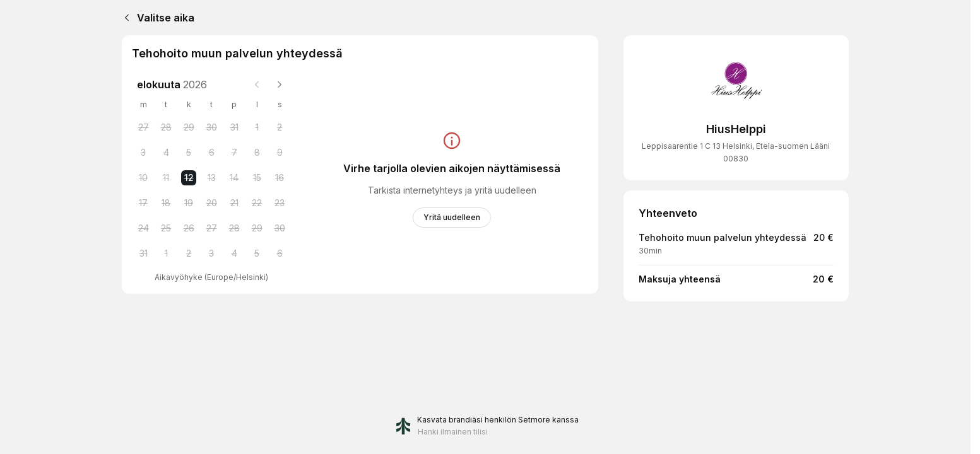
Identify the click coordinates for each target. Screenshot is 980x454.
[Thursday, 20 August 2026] (211, 203)
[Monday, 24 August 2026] (143, 228)
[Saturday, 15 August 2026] (257, 178)
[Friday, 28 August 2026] (234, 228)
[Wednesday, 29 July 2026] (189, 127)
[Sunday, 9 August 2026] (280, 153)
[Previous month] (257, 84)
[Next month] (280, 84)
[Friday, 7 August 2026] (234, 153)
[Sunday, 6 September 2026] (280, 253)
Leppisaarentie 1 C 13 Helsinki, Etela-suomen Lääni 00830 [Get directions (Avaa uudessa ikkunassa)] (736, 152)
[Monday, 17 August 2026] (143, 203)
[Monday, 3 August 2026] (143, 153)
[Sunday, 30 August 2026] (280, 228)
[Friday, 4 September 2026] (234, 253)
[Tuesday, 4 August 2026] (166, 153)
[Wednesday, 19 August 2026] (189, 203)
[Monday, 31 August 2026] (143, 253)
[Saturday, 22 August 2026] (257, 203)
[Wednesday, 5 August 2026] (189, 153)
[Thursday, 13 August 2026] (211, 178)
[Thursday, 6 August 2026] (211, 153)
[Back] (124, 18)
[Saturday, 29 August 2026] (257, 228)
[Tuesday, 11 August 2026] (166, 178)
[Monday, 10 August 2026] (143, 178)
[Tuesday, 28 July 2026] (166, 127)
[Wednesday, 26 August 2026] (189, 228)
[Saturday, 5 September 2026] (257, 253)
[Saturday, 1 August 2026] (257, 127)
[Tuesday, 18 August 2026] (166, 203)
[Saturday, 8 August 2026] (257, 153)
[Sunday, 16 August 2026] (280, 178)
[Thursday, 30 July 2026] (211, 127)
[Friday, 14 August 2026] (234, 178)
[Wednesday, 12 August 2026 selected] (189, 178)
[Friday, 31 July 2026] (234, 127)
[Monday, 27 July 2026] (143, 127)
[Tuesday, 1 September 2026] (166, 253)
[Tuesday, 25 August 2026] (166, 228)
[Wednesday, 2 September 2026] (189, 253)
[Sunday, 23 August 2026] (280, 203)
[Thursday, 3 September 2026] (211, 253)
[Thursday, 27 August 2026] (211, 228)
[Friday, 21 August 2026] (234, 203)
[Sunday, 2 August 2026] (280, 127)
